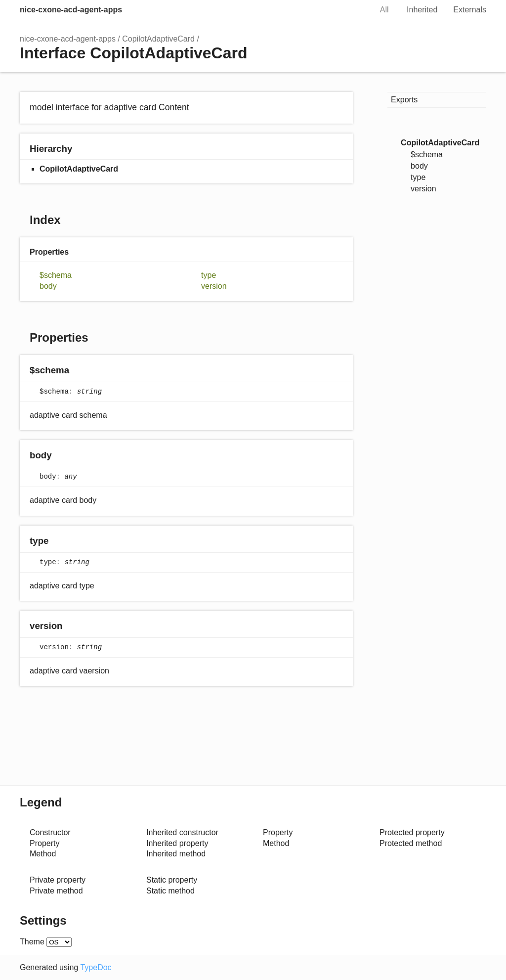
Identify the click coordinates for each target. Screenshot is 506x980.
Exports (404, 100)
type (209, 275)
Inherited (422, 10)
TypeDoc (96, 967)
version (214, 286)
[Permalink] (79, 371)
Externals (470, 10)
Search (354, 10)
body (48, 286)
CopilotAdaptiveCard (158, 39)
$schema (56, 275)
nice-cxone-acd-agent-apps (71, 10)
